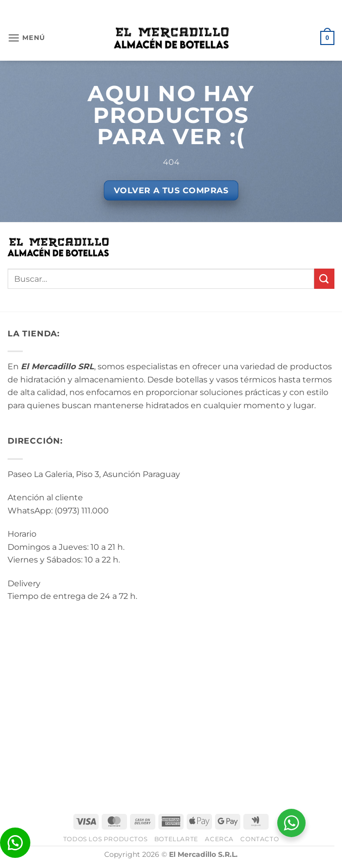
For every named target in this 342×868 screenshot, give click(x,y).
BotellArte (176, 839)
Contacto (260, 839)
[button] (26, 38)
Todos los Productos (105, 839)
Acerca (219, 839)
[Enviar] (324, 278)
